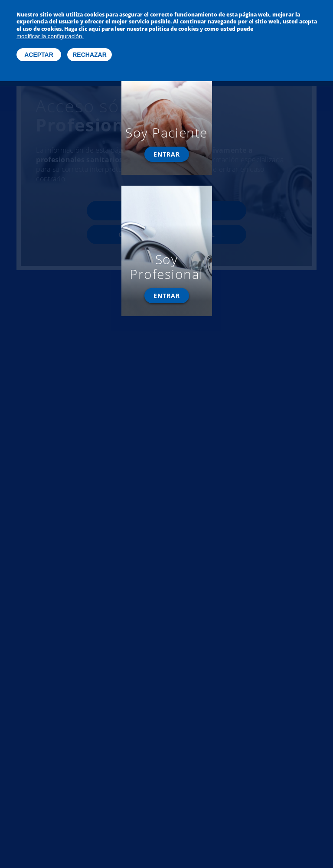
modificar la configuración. (50, 31)
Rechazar (90, 50)
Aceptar (39, 50)
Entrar (167, 154)
